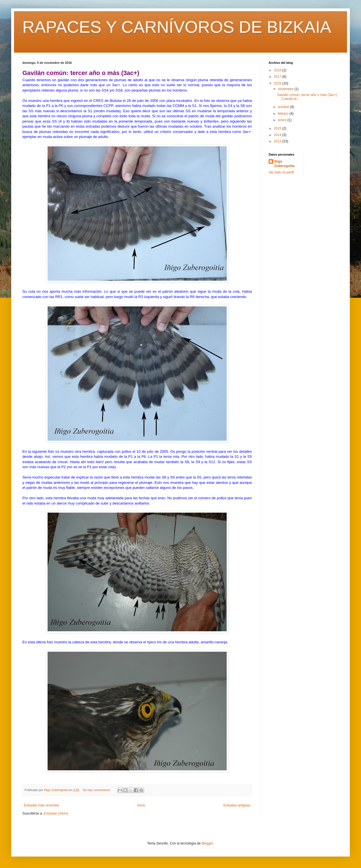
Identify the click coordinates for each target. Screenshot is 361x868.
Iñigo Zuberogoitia (284, 164)
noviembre (286, 89)
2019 (278, 70)
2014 (278, 135)
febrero (284, 114)
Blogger (207, 843)
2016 (278, 83)
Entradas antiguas (237, 805)
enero (283, 120)
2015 (278, 128)
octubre (284, 107)
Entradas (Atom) (56, 813)
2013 (278, 141)
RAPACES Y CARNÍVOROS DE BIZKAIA (177, 27)
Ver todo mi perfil (281, 172)
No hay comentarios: (97, 790)
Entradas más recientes (41, 805)
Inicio (141, 805)
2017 (278, 77)
